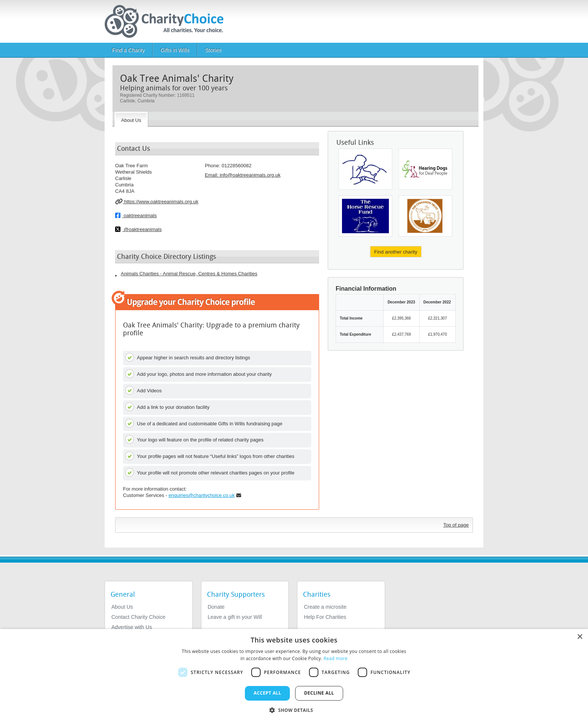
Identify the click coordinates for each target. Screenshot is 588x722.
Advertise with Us (132, 627)
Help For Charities (325, 617)
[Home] (167, 21)
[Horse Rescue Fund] (365, 216)
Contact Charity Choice (138, 617)
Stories (213, 50)
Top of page (456, 525)
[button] (294, 710)
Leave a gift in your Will (235, 617)
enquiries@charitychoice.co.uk (202, 495)
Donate (216, 607)
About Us (122, 607)
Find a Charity (128, 50)
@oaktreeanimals (138, 229)
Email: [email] (243, 175)
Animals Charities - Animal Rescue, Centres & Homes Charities (189, 274)
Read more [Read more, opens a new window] (336, 658)
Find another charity (396, 252)
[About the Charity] (131, 119)
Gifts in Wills (175, 50)
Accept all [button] (267, 693)
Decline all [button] (319, 693)
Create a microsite (325, 607)
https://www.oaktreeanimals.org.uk (157, 201)
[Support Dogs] (365, 169)
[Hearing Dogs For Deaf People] (425, 169)
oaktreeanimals (136, 215)
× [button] (580, 637)
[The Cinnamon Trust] (425, 216)
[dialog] (294, 675)
